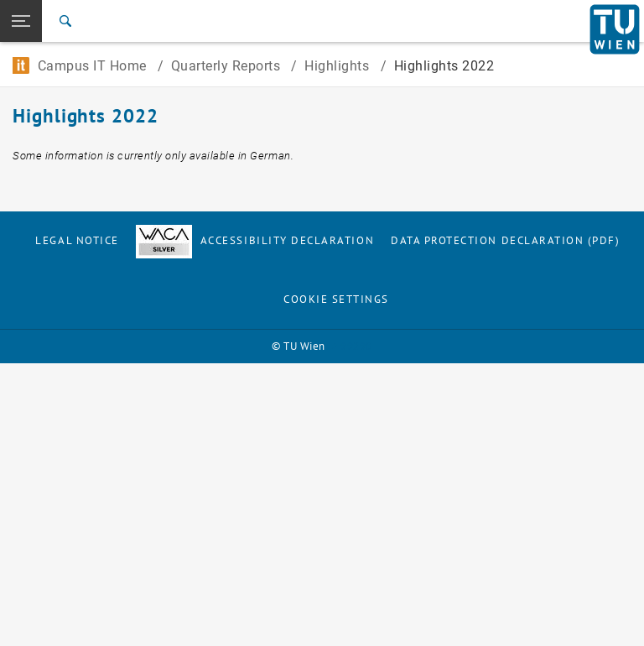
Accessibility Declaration (255, 240)
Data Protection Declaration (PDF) (506, 240)
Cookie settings (336, 299)
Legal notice (77, 240)
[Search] (65, 21)
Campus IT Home (81, 66)
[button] (21, 21)
